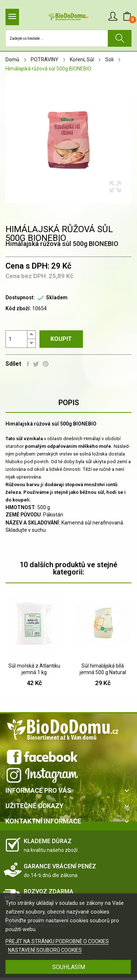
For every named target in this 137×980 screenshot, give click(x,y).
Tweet (36, 364)
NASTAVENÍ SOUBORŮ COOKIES (45, 950)
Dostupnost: (20, 297)
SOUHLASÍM (69, 967)
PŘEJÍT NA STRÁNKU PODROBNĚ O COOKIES (57, 941)
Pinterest (46, 364)
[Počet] (16, 339)
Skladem (57, 297)
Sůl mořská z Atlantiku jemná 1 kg (34, 669)
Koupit (61, 339)
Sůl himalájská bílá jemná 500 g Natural (103, 669)
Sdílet (28, 364)
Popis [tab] (69, 403)
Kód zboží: (18, 308)
